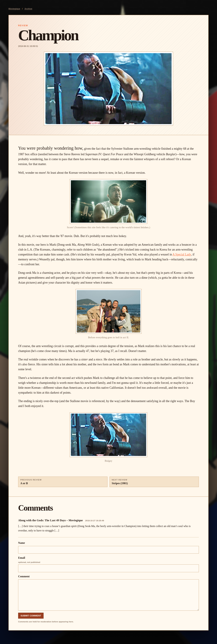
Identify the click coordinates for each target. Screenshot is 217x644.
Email (108, 564)
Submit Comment (31, 616)
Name (108, 548)
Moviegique (14, 9)
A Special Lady (182, 254)
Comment (108, 593)
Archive (28, 9)
